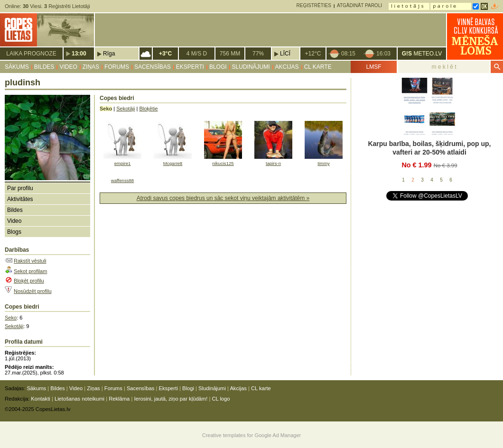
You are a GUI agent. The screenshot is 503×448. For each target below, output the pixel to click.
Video (68, 67)
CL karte (318, 67)
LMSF (373, 67)
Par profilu (20, 188)
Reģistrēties (314, 5)
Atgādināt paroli (359, 5)
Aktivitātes (20, 199)
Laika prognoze (31, 54)
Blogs (14, 232)
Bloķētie (148, 109)
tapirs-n (273, 163)
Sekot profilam (30, 271)
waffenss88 (122, 180)
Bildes (44, 67)
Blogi (218, 67)
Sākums (17, 67)
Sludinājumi (251, 67)
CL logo (221, 399)
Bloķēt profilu (29, 281)
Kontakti (40, 399)
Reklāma (119, 399)
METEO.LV (422, 54)
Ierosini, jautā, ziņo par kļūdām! (171, 399)
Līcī (285, 54)
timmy (324, 163)
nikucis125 (223, 163)
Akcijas (287, 67)
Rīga (109, 54)
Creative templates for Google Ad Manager (252, 435)
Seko (11, 318)
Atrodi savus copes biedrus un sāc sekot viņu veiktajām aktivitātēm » (223, 198)
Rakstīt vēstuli (30, 261)
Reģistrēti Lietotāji (67, 6)
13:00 (79, 54)
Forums (117, 67)
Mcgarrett (173, 163)
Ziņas (91, 67)
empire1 (123, 163)
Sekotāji (14, 326)
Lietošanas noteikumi (79, 399)
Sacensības (153, 67)
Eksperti (190, 67)
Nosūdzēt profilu (33, 291)
